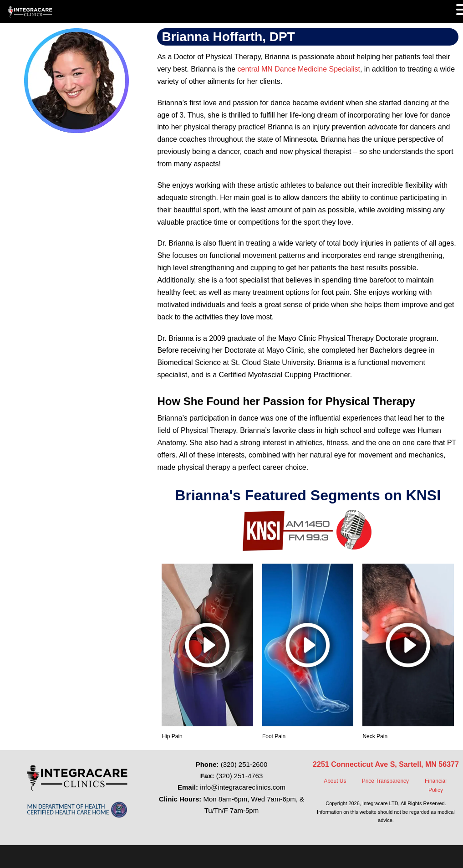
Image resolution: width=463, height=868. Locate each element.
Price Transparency (385, 781)
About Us (335, 781)
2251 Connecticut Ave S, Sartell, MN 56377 (386, 764)
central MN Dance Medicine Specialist (299, 69)
